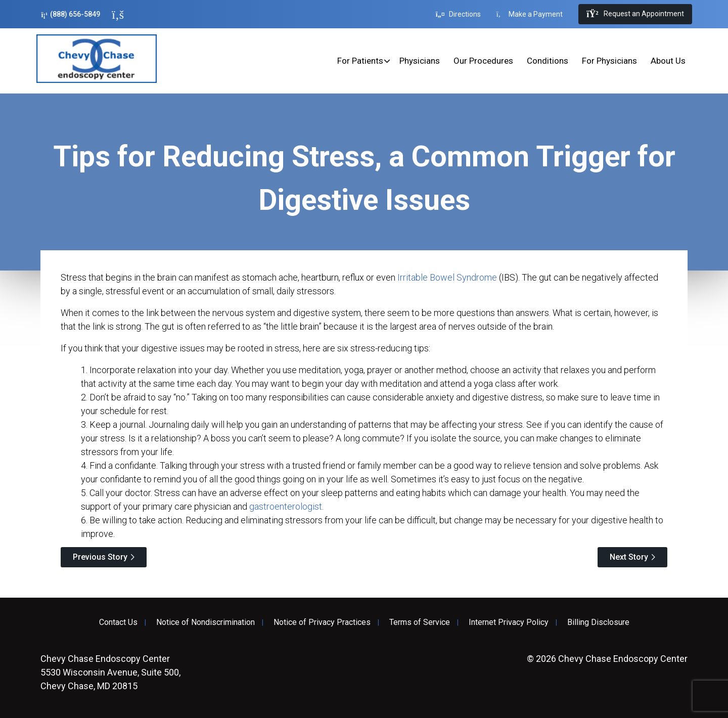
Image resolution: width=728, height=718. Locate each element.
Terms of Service (420, 622)
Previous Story (100, 557)
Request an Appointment (635, 14)
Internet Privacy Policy (509, 622)
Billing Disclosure (598, 622)
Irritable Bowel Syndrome (447, 277)
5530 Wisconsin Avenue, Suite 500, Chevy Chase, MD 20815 (110, 672)
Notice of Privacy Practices (322, 622)
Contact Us (118, 622)
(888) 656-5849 (71, 14)
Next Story (629, 557)
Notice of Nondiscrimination (206, 622)
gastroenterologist (286, 506)
